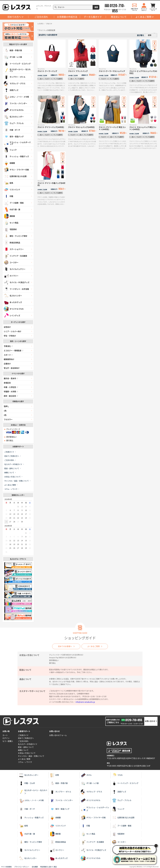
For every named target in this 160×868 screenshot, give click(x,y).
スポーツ (8, 355)
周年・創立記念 (11, 396)
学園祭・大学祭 (11, 392)
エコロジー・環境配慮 (13, 351)
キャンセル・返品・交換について (17, 481)
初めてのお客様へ (65, 646)
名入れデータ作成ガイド (13, 464)
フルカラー (8, 419)
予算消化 (8, 346)
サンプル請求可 (58, 79)
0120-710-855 (117, 6)
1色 (5, 411)
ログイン (6, 738)
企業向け (7, 364)
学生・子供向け (10, 336)
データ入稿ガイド (93, 17)
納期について (9, 473)
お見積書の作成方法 (67, 17)
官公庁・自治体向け (12, 368)
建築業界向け (9, 359)
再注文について (119, 17)
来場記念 (7, 383)
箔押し (6, 406)
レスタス (40, 24)
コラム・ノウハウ (11, 489)
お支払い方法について (12, 477)
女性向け (7, 327)
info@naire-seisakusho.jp (85, 702)
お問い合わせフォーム (58, 735)
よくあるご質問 (143, 17)
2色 (5, 415)
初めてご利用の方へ (12, 456)
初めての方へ (14, 17)
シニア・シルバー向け (12, 331)
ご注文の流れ (41, 17)
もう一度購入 (8, 741)
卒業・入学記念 (11, 387)
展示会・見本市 (11, 378)
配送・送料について (12, 468)
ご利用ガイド (9, 452)
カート (5, 735)
